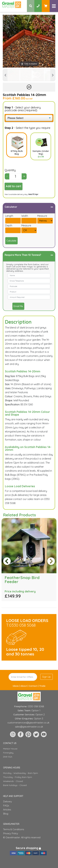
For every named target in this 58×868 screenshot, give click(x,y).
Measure (42, 216)
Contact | (34, 686)
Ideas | (17, 686)
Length (9, 216)
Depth (9, 225)
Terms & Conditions (14, 829)
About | (25, 686)
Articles (7, 810)
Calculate (11, 241)
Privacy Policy (11, 833)
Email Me (18, 306)
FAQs (6, 806)
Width (25, 216)
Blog (6, 814)
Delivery (8, 802)
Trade (42, 686)
